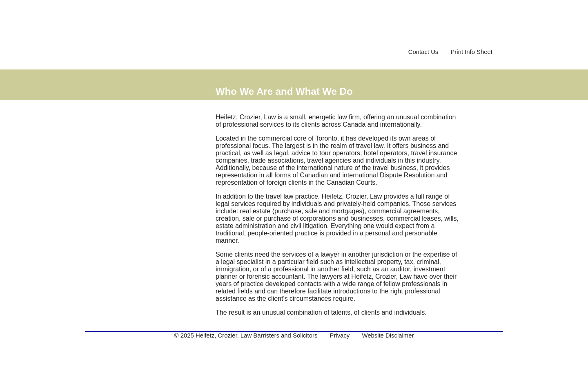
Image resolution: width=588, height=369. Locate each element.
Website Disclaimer (388, 335)
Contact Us (423, 52)
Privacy (340, 335)
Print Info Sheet (471, 52)
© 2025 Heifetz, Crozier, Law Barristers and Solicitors (246, 335)
